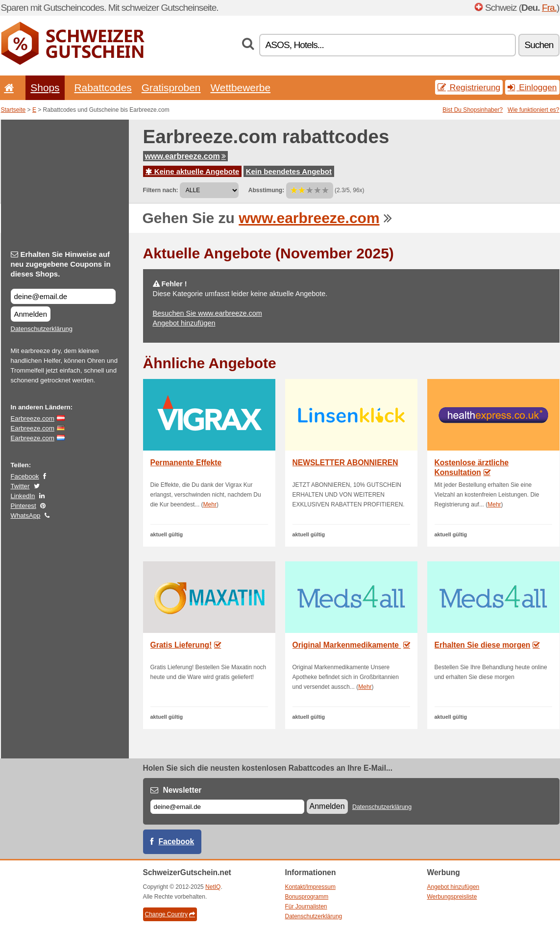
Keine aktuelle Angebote (193, 171)
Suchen (539, 45)
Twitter (20, 486)
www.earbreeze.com (185, 156)
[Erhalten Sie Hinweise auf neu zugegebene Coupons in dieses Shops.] (63, 296)
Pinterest (24, 506)
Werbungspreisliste (452, 897)
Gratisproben (171, 88)
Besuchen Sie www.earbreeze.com (207, 313)
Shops (45, 88)
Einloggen (532, 87)
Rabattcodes (103, 88)
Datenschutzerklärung (42, 329)
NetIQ (213, 887)
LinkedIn (23, 496)
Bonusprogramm (307, 897)
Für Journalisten (306, 906)
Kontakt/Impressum (310, 887)
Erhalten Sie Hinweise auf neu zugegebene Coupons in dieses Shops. (61, 264)
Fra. (549, 8)
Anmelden (31, 314)
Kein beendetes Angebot (289, 171)
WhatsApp (26, 516)
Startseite (13, 110)
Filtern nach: (161, 190)
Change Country (170, 914)
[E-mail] (227, 807)
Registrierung (469, 87)
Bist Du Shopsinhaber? (473, 110)
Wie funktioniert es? (533, 110)
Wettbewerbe (240, 88)
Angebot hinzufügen (184, 323)
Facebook (25, 476)
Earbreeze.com (33, 418)
